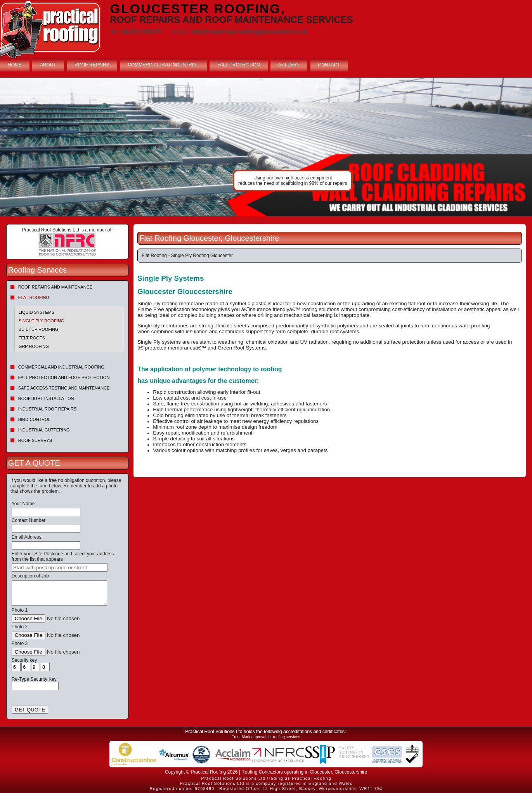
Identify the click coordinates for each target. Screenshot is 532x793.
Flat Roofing (34, 297)
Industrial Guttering (44, 430)
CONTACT (329, 65)
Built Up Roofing (39, 329)
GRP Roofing (34, 346)
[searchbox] (60, 568)
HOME (15, 65)
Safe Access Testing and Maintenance (64, 388)
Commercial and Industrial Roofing (61, 367)
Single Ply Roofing (42, 321)
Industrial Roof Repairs (47, 409)
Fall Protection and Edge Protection (64, 377)
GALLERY (289, 65)
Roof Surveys (35, 440)
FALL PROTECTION (239, 65)
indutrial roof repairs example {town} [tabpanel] (266, 147)
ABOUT (48, 65)
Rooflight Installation (46, 398)
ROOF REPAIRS (92, 65)
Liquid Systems (36, 312)
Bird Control (34, 419)
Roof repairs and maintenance (55, 287)
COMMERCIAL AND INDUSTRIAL (163, 65)
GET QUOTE (30, 710)
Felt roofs (32, 338)
